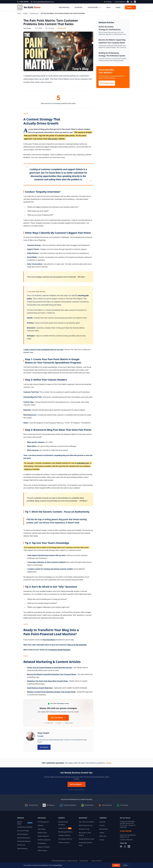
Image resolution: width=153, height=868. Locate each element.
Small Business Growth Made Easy (40, 688)
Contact (102, 840)
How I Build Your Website (86, 822)
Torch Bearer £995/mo (65, 839)
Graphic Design (42, 833)
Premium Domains (64, 843)
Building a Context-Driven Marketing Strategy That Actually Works (51, 692)
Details (109, 763)
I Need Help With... (94, 7)
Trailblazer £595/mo (64, 835)
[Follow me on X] (131, 2)
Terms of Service (96, 861)
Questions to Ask (84, 829)
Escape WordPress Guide (86, 839)
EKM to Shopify (42, 851)
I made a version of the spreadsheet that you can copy (43, 350)
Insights (118, 7)
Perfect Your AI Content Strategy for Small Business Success (50, 668)
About (108, 7)
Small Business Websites (25, 827)
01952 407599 (126, 831)
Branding (40, 825)
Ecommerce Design (23, 831)
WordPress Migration (44, 840)
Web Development (23, 834)
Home (19, 13)
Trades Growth (65, 828)
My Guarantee (104, 829)
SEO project (53, 139)
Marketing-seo (34, 13)
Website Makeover (43, 836)
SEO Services (21, 845)
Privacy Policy (84, 861)
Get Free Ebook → (77, 784)
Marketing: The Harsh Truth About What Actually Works (48, 681)
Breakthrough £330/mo (65, 832)
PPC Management (43, 822)
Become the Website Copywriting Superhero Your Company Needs (52, 674)
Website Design (25, 823)
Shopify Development (24, 838)
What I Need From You (86, 825)
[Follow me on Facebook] (128, 2)
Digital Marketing (64, 7)
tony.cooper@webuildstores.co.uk (42, 2)
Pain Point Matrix (49, 640)
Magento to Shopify (44, 847)
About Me (102, 822)
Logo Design (42, 829)
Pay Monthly (79, 7)
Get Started (44, 747)
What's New (103, 836)
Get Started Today (107, 83)
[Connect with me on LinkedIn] (135, 2)
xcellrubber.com (83, 463)
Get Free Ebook (58, 718)
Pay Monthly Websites (24, 841)
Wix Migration (42, 843)
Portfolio (102, 825)
